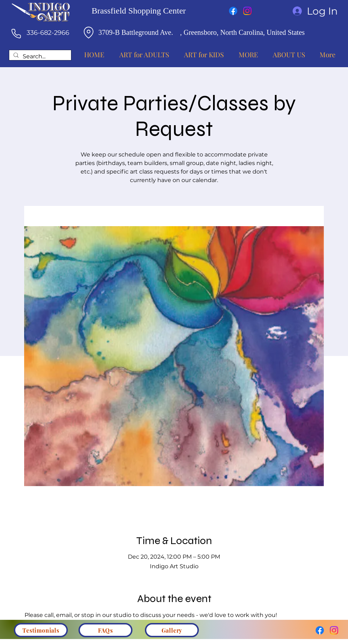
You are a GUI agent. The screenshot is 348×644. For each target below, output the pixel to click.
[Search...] (39, 57)
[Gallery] (172, 630)
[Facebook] (233, 11)
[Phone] (16, 33)
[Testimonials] (41, 630)
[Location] (88, 32)
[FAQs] (105, 630)
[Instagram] (247, 11)
